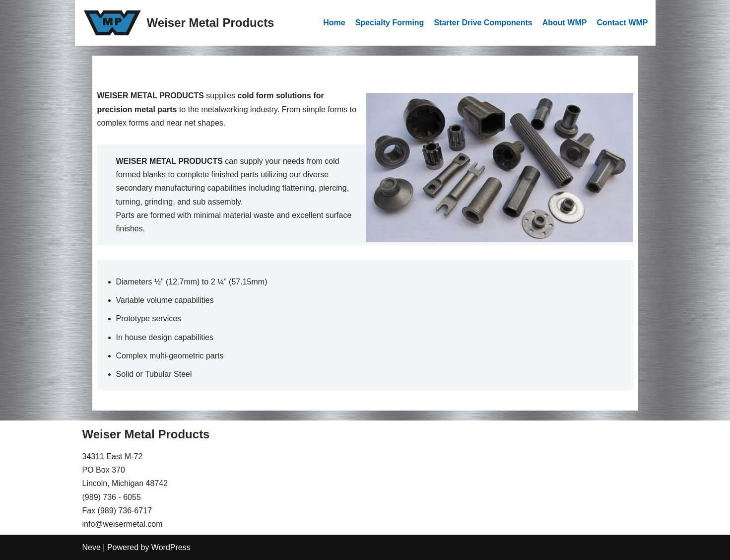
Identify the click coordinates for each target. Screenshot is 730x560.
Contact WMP (622, 23)
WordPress (171, 547)
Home (334, 23)
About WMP (565, 23)
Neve (92, 547)
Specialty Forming (390, 23)
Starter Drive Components (483, 23)
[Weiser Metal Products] (178, 23)
